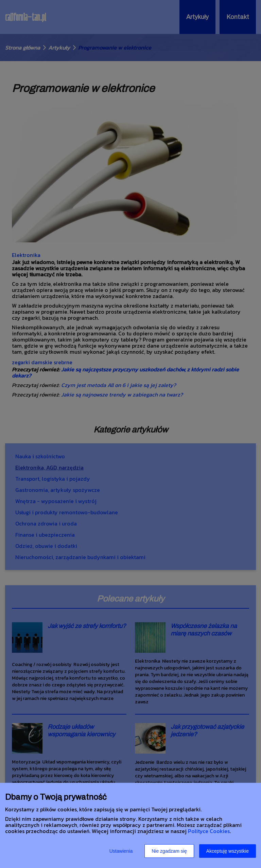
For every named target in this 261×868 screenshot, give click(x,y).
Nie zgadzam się (169, 851)
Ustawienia (121, 851)
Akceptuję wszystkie (228, 851)
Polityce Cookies (209, 831)
